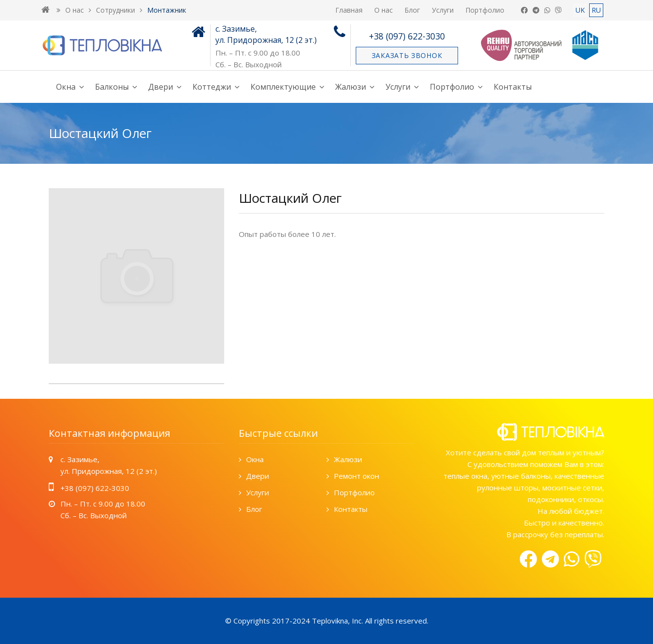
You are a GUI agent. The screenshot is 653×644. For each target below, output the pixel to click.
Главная (349, 10)
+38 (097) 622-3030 (407, 36)
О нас (384, 10)
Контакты (513, 87)
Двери (161, 87)
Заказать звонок (407, 55)
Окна (66, 87)
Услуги (443, 10)
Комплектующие (283, 87)
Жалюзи (351, 87)
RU (596, 10)
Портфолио (485, 10)
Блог (412, 10)
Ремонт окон (356, 476)
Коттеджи (212, 87)
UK (580, 10)
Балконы (112, 87)
